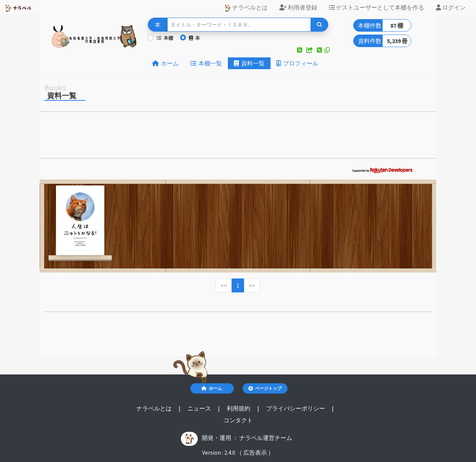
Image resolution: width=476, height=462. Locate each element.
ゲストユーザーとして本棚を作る (377, 7)
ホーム (165, 63)
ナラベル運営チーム (266, 438)
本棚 (165, 38)
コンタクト (238, 420)
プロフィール (297, 63)
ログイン (451, 7)
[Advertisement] (238, 137)
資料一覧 (249, 63)
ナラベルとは (246, 8)
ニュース (200, 408)
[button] (300, 50)
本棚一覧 (206, 63)
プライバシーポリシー (296, 408)
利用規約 (239, 408)
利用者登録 (298, 7)
